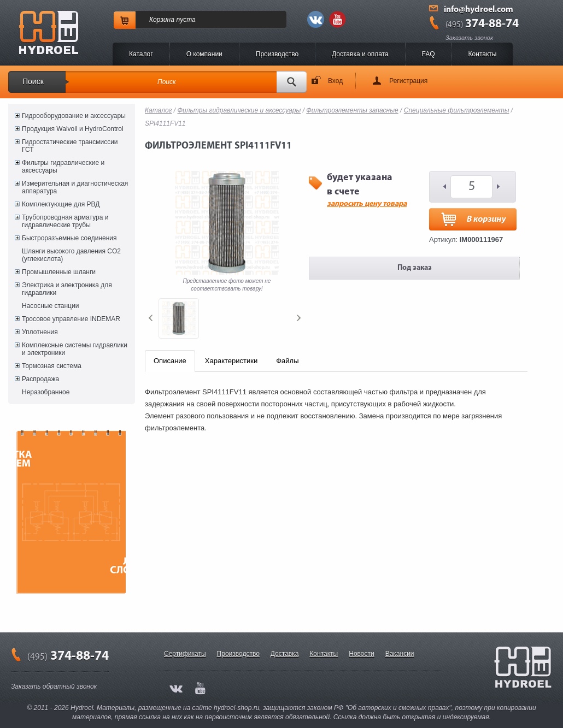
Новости (361, 654)
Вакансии (400, 654)
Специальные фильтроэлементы (457, 110)
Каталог (141, 54)
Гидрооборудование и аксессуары (74, 116)
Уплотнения (40, 332)
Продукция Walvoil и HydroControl (73, 129)
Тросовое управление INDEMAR (71, 319)
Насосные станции (50, 306)
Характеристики (231, 361)
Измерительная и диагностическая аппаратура (75, 187)
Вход (335, 81)
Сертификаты (185, 654)
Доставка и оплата (360, 54)
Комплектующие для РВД (61, 204)
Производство (277, 54)
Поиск (33, 81)
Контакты (483, 54)
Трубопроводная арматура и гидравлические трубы (65, 221)
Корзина (162, 20)
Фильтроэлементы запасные (352, 110)
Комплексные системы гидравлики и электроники (75, 349)
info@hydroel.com (479, 10)
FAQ (429, 54)
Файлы (287, 361)
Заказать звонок (469, 38)
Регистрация (408, 81)
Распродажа (40, 379)
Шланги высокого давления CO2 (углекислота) (71, 255)
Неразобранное (46, 392)
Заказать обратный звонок (54, 686)
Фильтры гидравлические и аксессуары (63, 167)
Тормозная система (52, 366)
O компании (204, 54)
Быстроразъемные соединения (69, 238)
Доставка (285, 654)
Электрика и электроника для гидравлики (67, 289)
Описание (170, 361)
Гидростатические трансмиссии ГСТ (70, 146)
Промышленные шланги (59, 272)
